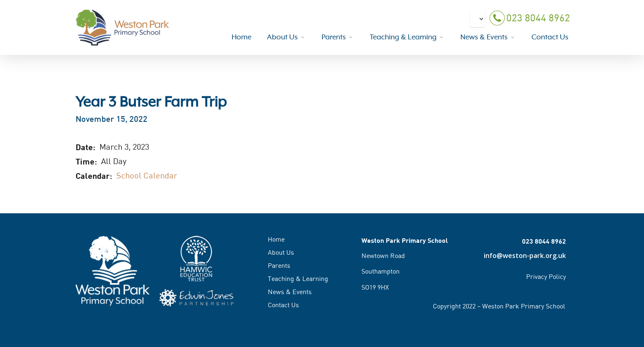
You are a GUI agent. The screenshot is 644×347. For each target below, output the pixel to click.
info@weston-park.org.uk (525, 256)
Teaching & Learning (298, 279)
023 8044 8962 (529, 23)
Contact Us (283, 305)
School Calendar (147, 175)
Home (276, 240)
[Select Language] (477, 23)
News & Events (290, 292)
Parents (279, 265)
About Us (281, 252)
